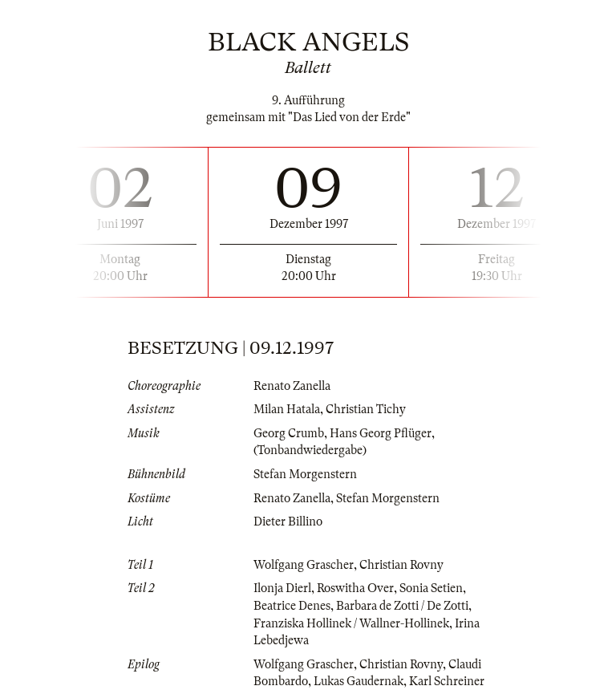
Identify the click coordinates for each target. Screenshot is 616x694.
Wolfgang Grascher (304, 565)
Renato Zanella (292, 386)
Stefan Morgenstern (305, 474)
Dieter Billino (288, 522)
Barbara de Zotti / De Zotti (402, 606)
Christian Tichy (366, 409)
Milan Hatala (287, 409)
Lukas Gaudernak (359, 681)
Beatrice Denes (292, 606)
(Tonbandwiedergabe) (310, 450)
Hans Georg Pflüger (381, 433)
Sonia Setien (431, 588)
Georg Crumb (289, 433)
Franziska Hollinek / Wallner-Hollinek (351, 623)
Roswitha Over (355, 588)
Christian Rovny (401, 565)
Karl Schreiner (447, 681)
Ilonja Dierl (282, 588)
